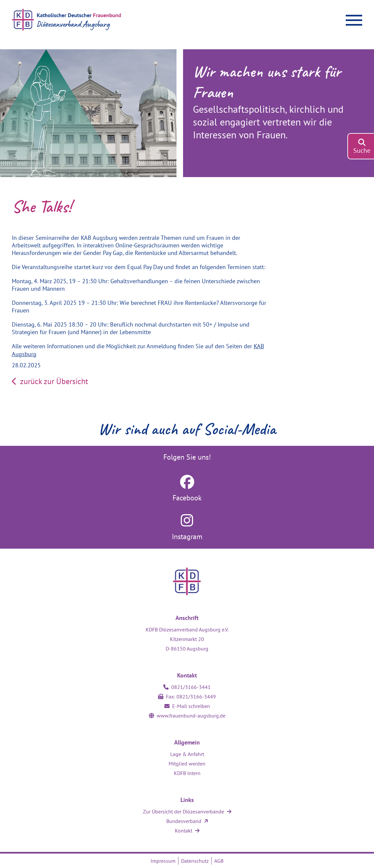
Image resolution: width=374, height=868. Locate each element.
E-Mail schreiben (191, 706)
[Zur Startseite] (86, 20)
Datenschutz (195, 861)
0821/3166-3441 (191, 687)
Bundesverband (184, 821)
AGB (219, 861)
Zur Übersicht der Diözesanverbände (184, 811)
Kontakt (184, 831)
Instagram (187, 537)
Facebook (187, 498)
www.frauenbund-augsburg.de (191, 716)
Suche (362, 150)
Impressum (163, 861)
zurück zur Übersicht (50, 381)
